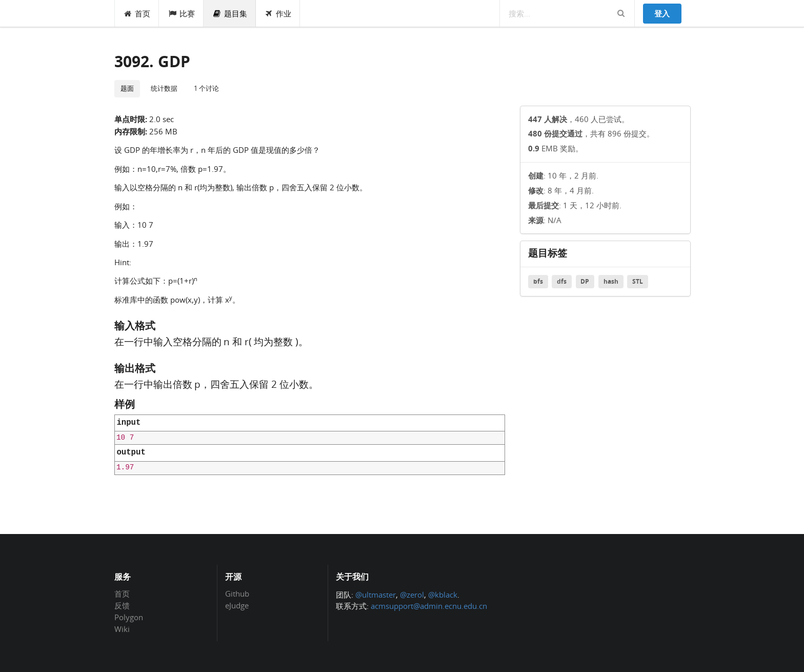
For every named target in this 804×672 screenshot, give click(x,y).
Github (237, 594)
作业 (278, 13)
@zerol (412, 595)
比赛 (181, 13)
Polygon (129, 617)
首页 (137, 13)
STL (638, 281)
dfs (562, 281)
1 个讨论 (206, 88)
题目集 (230, 13)
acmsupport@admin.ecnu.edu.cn (429, 606)
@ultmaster (376, 595)
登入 (662, 13)
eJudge (237, 605)
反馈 (122, 605)
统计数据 (164, 88)
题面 (127, 88)
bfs (538, 281)
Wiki (122, 629)
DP (585, 281)
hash (611, 281)
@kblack (443, 595)
